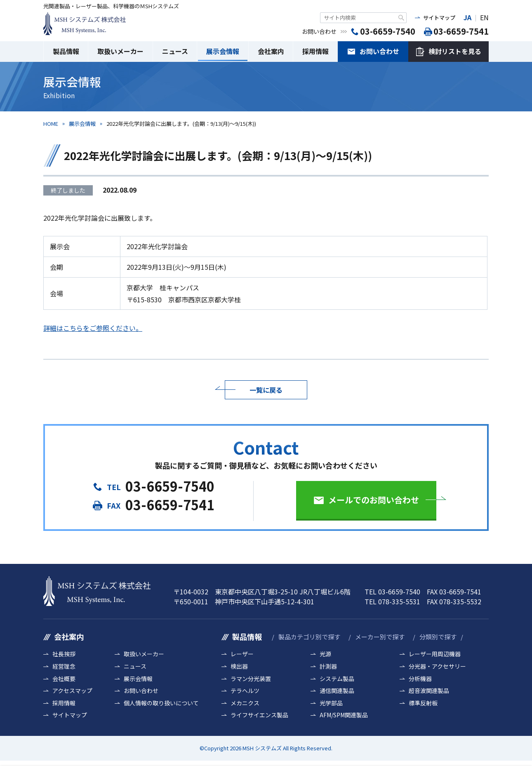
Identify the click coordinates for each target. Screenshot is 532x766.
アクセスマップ (72, 691)
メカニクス (245, 703)
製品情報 (66, 51)
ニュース (175, 51)
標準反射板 (423, 703)
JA (467, 17)
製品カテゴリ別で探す (309, 637)
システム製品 (337, 679)
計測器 (328, 666)
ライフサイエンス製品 (259, 715)
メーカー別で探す (380, 637)
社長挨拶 (64, 654)
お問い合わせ (379, 51)
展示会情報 (223, 51)
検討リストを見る (455, 51)
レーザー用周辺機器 (435, 654)
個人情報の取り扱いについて (161, 703)
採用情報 (315, 51)
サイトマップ (439, 18)
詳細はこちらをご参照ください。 (93, 328)
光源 (325, 654)
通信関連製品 (337, 691)
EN (484, 17)
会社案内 (271, 51)
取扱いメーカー (120, 51)
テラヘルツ (245, 691)
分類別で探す (438, 637)
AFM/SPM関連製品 (344, 715)
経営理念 (64, 666)
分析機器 (420, 679)
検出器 (239, 666)
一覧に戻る (266, 390)
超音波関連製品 (429, 691)
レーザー (242, 654)
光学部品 (331, 703)
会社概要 (64, 679)
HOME (51, 124)
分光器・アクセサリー (437, 666)
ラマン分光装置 (251, 679)
